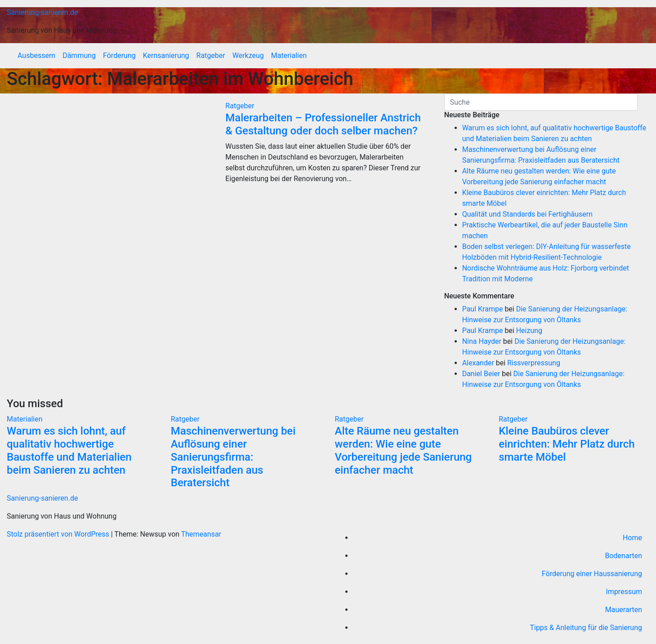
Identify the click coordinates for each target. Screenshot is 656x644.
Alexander (478, 363)
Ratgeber (211, 56)
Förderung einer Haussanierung (592, 574)
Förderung (119, 56)
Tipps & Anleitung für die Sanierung (586, 628)
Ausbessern (36, 56)
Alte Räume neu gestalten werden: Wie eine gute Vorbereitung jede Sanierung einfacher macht (404, 450)
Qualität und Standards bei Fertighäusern (527, 214)
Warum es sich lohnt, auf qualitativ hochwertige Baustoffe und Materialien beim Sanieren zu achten (69, 450)
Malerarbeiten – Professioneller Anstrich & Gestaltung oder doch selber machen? (323, 124)
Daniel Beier (481, 374)
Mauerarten (624, 610)
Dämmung (79, 56)
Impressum (624, 592)
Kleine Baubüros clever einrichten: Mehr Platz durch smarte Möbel (567, 444)
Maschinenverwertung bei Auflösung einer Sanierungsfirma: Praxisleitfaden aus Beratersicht (233, 457)
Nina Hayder (482, 341)
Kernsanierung (166, 56)
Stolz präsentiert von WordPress (59, 534)
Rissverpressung (534, 363)
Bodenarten (623, 556)
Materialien (289, 56)
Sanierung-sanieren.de (42, 12)
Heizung (529, 331)
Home (632, 538)
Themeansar (201, 534)
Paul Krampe (483, 309)
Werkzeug (248, 56)
